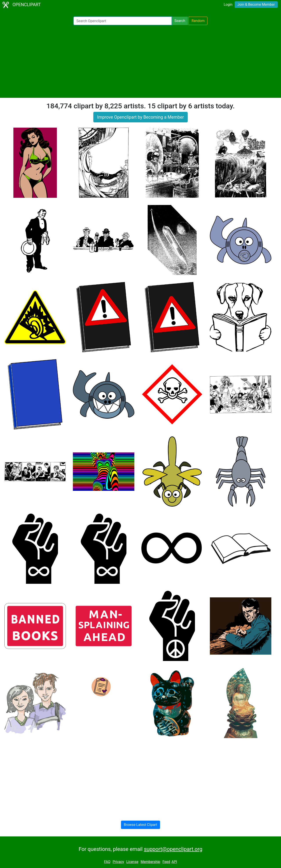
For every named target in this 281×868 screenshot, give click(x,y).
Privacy (118, 862)
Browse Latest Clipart (141, 825)
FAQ (107, 862)
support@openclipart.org (173, 849)
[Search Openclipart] (123, 21)
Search (180, 21)
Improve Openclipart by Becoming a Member (140, 117)
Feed (166, 862)
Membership (150, 862)
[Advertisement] (140, 61)
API (174, 862)
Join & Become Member (256, 4)
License (132, 862)
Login (228, 4)
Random (198, 21)
